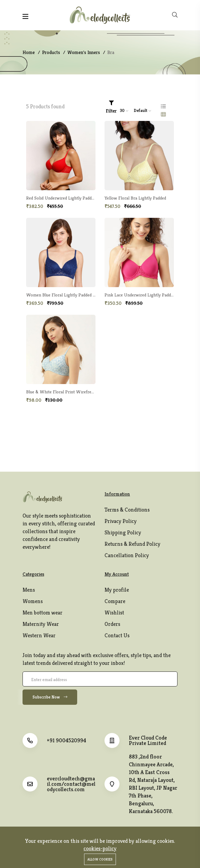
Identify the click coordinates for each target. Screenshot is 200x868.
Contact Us (117, 635)
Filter (111, 107)
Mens (29, 590)
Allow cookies (100, 859)
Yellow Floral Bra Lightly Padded (135, 198)
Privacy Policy (121, 521)
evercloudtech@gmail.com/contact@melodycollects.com (71, 784)
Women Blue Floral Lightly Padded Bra (63, 295)
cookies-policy (100, 848)
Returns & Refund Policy (132, 544)
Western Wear (39, 635)
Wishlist (114, 613)
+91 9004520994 (67, 740)
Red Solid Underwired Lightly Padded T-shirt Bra (72, 198)
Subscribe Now (50, 697)
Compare (115, 601)
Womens (33, 601)
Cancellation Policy (127, 555)
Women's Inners (84, 52)
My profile (117, 590)
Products (51, 52)
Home (29, 52)
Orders (112, 624)
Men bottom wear (42, 613)
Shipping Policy (123, 532)
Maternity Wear (41, 624)
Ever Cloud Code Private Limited (148, 740)
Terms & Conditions (127, 510)
